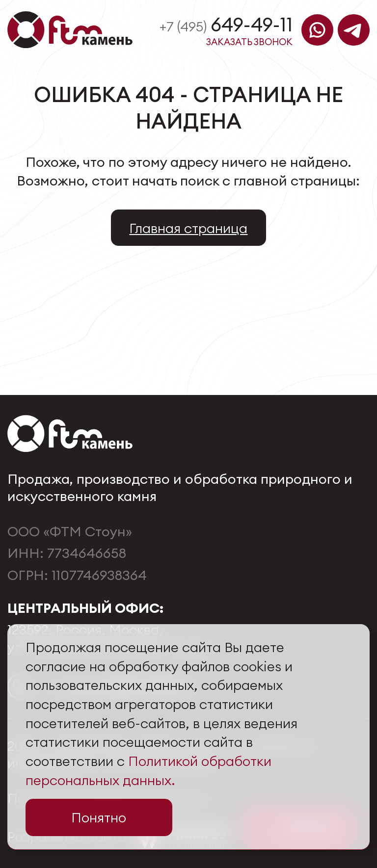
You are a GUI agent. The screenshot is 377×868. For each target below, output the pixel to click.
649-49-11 (226, 24)
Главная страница (188, 228)
